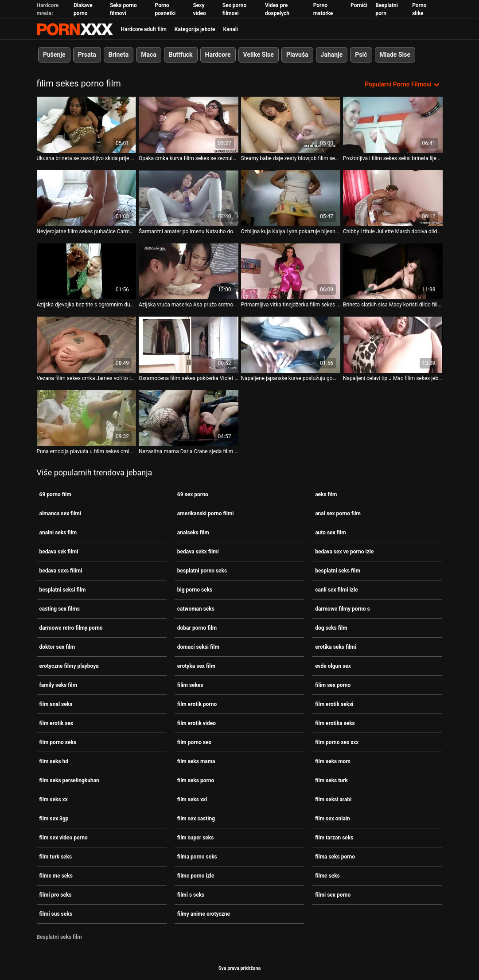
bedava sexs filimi (61, 571)
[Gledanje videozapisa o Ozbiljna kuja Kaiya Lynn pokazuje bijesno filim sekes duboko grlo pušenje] (291, 198)
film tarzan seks (334, 838)
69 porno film (55, 494)
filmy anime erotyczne (204, 914)
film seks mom (333, 761)
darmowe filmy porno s (343, 609)
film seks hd (54, 761)
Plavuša (297, 55)
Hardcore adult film (144, 29)
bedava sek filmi (59, 552)
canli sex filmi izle (336, 590)
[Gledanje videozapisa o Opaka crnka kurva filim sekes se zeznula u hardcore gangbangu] (189, 125)
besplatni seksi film (63, 590)
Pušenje (54, 55)
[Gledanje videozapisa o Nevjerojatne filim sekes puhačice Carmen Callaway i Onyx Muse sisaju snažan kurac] (87, 198)
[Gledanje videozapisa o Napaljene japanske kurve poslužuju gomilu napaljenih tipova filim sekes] (291, 345)
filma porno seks (197, 857)
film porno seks (58, 742)
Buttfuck (180, 55)
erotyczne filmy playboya (69, 666)
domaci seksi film (198, 647)
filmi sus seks (56, 914)
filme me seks (56, 876)
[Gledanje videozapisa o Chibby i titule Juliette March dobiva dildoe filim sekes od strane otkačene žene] (393, 198)
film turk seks (56, 857)
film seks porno (196, 780)
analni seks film (58, 533)
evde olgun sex (333, 666)
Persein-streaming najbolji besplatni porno (75, 29)
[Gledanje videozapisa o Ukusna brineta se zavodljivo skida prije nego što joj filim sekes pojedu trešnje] (87, 125)
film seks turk (331, 780)
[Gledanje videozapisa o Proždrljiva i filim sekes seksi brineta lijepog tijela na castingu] (393, 125)
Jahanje (331, 55)
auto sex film (330, 533)
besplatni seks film (338, 571)
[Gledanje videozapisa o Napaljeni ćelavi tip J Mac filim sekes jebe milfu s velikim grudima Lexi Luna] (393, 345)
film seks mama (196, 761)
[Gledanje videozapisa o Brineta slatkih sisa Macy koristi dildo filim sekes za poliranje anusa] (393, 271)
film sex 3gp (54, 819)
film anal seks (56, 704)
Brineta (118, 55)
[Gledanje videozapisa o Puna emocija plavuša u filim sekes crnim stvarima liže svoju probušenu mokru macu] (87, 418)
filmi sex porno (333, 895)
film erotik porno (197, 704)
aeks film (326, 494)
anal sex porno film (338, 514)
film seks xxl (192, 800)
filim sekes (190, 685)
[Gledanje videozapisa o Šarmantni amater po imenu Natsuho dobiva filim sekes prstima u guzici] (189, 198)
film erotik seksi (334, 704)
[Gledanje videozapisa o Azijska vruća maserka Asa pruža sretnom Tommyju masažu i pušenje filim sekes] (189, 271)
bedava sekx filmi (198, 552)
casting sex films (60, 609)
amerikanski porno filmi (206, 514)
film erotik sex (56, 723)
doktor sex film (57, 647)
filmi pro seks (56, 895)
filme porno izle (196, 876)
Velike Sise (258, 55)
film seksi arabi (333, 800)
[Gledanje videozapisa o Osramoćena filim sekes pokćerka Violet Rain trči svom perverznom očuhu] (189, 345)
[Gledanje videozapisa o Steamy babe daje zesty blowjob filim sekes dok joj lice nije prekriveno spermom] (291, 125)
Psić (361, 55)
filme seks (327, 876)
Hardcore (218, 55)
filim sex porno (333, 685)
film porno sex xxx (337, 742)
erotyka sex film (196, 666)
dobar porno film (197, 628)
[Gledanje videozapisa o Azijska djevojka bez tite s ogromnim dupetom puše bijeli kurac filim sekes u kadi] (87, 271)
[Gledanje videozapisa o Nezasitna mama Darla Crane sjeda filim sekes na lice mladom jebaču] (189, 418)
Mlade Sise (395, 55)
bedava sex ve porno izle (344, 552)
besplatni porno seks (202, 571)
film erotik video (197, 723)
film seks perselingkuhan (69, 780)
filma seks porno (335, 857)
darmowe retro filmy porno (71, 628)
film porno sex (194, 742)
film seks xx (54, 800)
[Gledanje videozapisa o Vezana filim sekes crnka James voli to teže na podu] (87, 345)
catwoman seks (196, 609)
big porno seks (195, 590)
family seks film (58, 685)
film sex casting (196, 819)
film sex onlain (333, 819)
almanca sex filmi (60, 514)
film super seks (196, 838)
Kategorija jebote (195, 29)
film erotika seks (335, 723)
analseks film (193, 533)
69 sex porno (193, 494)
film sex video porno (64, 838)
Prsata (87, 55)
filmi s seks (191, 895)
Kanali (230, 29)
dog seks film (331, 628)
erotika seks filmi (336, 647)
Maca (149, 55)
